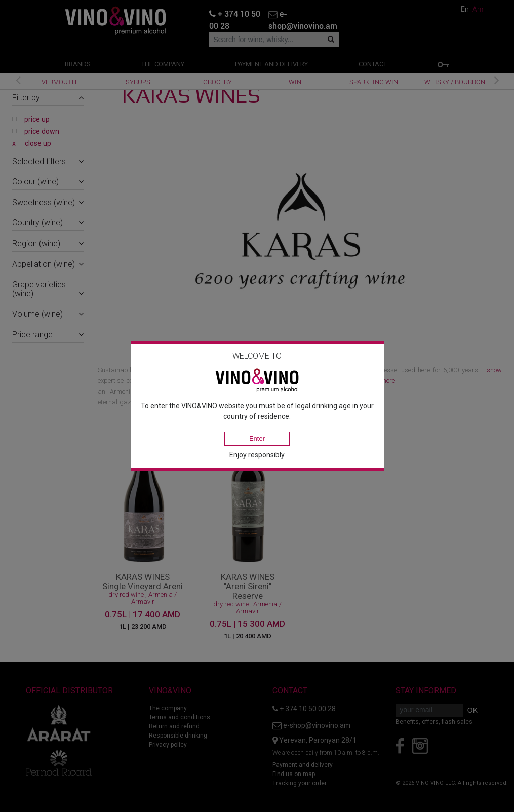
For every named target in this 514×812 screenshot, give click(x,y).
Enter (257, 438)
